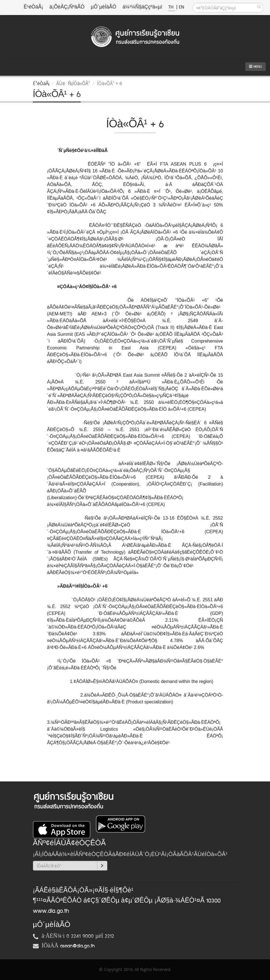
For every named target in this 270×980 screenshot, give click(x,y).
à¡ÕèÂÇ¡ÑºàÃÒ (67, 7)
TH (172, 7)
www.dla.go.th (51, 911)
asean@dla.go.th (78, 946)
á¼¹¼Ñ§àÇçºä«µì (142, 7)
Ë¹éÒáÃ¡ (34, 7)
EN (181, 7)
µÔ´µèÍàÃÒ (104, 7)
